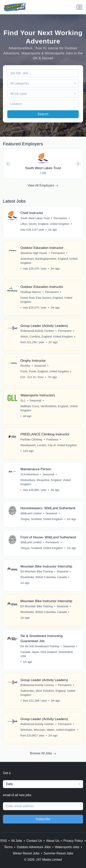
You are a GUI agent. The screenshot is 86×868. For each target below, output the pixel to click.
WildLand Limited (31, 513)
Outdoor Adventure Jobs (34, 847)
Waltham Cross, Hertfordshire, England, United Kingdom (49, 408)
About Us (53, 841)
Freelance (52, 440)
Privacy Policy (73, 841)
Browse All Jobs (43, 753)
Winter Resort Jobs (26, 853)
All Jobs (17, 841)
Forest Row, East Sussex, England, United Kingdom (46, 300)
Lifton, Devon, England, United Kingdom (45, 224)
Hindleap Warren (31, 292)
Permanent (60, 218)
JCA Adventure (30, 474)
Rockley (25, 366)
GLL (23, 401)
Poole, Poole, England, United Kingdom (45, 371)
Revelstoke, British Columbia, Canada (44, 577)
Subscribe (43, 819)
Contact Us (34, 841)
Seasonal (40, 366)
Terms (8, 847)
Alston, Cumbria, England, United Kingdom (47, 337)
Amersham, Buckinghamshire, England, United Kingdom (49, 261)
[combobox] (43, 83)
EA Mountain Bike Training (37, 571)
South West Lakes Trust (35, 218)
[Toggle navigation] (79, 7)
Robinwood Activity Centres (37, 331)
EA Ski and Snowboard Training (40, 646)
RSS (4, 841)
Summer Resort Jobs (59, 853)
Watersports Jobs (67, 847)
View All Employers (43, 185)
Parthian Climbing (31, 440)
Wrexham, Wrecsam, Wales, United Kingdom (48, 730)
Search (43, 114)
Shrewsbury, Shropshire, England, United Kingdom (46, 482)
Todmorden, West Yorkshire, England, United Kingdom (48, 693)
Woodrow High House (34, 253)
